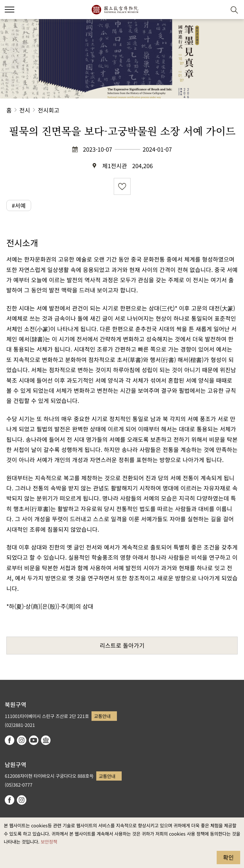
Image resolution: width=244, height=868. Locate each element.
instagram (22, 740)
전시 (25, 110)
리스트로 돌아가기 (122, 645)
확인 (228, 857)
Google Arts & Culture (46, 740)
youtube (34, 740)
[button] (219, 10)
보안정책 (49, 841)
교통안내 (102, 716)
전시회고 (49, 110)
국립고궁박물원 (115, 10)
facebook (10, 740)
